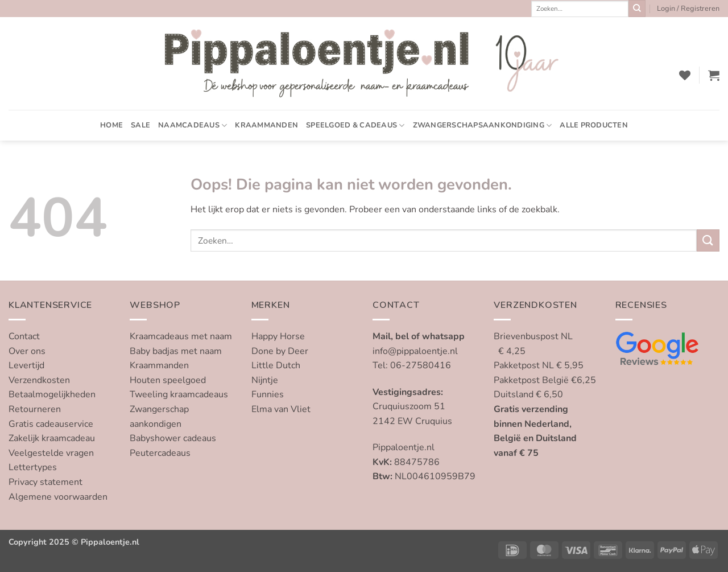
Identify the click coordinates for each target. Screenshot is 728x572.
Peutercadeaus (160, 453)
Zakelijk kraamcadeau (52, 438)
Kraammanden (266, 125)
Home (111, 125)
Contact (24, 336)
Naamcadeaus (193, 125)
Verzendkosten (39, 380)
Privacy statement (45, 482)
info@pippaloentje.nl (415, 351)
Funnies (268, 394)
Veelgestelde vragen (51, 453)
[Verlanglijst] (685, 75)
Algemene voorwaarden (58, 497)
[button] (688, 9)
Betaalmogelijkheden (52, 394)
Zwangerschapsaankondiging (483, 125)
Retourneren (35, 409)
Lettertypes (33, 467)
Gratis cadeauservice (51, 424)
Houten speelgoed (168, 380)
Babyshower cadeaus (173, 438)
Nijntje (265, 380)
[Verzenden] (637, 9)
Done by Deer (280, 351)
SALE (140, 125)
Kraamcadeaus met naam (181, 336)
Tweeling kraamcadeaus (179, 394)
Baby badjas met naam (176, 351)
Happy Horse (278, 336)
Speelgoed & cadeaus (355, 125)
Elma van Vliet (281, 409)
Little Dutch (276, 365)
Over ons (27, 351)
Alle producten (594, 125)
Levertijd (26, 365)
